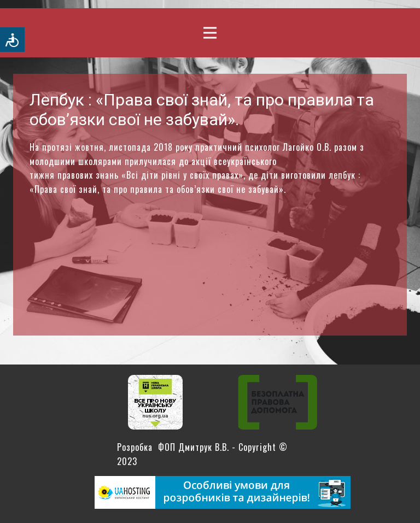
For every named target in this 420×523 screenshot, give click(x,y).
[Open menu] (210, 33)
